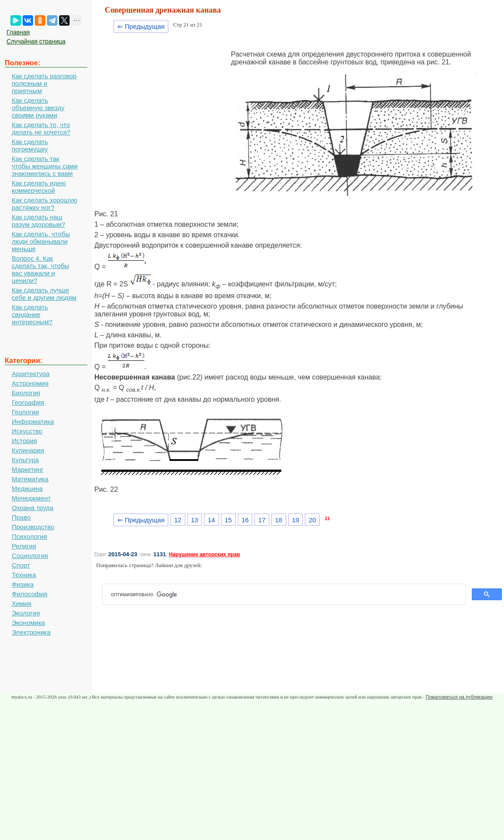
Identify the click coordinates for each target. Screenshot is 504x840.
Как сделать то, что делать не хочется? (41, 128)
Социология (30, 556)
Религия (24, 546)
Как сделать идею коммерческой (39, 187)
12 (178, 520)
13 (195, 520)
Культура (25, 460)
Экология (26, 613)
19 (295, 520)
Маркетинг (28, 469)
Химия (22, 603)
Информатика (33, 422)
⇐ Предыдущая (141, 26)
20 (312, 520)
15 (228, 520)
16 (245, 520)
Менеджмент (31, 498)
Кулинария (28, 450)
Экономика (28, 623)
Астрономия (30, 383)
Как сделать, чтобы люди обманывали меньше (41, 241)
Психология (29, 536)
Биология (26, 393)
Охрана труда (33, 508)
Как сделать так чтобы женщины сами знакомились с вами (45, 166)
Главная (18, 32)
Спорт (21, 565)
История (24, 441)
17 (262, 520)
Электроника (31, 632)
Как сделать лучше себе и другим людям (44, 294)
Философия (30, 594)
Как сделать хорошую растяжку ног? (45, 204)
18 (279, 520)
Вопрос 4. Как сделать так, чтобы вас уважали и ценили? (40, 269)
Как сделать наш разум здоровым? (38, 221)
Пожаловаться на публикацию (459, 697)
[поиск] (287, 595)
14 (212, 520)
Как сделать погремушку (30, 145)
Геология (25, 412)
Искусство (27, 431)
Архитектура (31, 374)
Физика (23, 584)
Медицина (27, 489)
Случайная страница (36, 41)
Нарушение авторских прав (204, 554)
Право (21, 517)
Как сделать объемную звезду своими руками (38, 108)
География (28, 402)
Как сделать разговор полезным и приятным (44, 83)
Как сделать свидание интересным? (32, 314)
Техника (24, 575)
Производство (33, 527)
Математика (30, 479)
